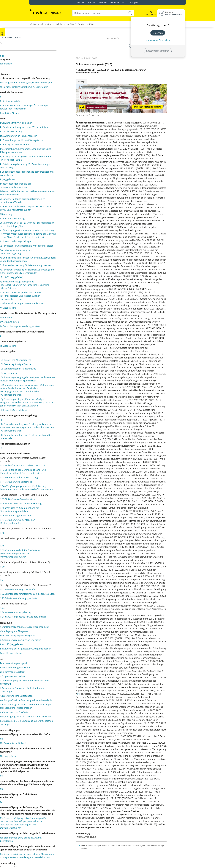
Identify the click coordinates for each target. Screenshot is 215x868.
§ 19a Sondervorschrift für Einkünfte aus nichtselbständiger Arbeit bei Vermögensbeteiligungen (56, 671)
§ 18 (39, 650)
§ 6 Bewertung (42, 247)
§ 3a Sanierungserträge (47, 111)
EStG (91, 24)
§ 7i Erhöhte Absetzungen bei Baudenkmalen (50, 364)
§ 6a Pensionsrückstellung (48, 251)
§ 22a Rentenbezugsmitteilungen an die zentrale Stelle (55, 720)
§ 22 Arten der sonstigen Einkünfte (55, 714)
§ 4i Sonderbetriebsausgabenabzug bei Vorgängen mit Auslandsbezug (53, 196)
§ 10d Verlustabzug (44, 445)
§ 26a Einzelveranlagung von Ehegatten (52, 769)
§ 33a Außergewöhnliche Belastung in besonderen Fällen (51, 842)
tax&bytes (133, 2)
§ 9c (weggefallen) (44, 418)
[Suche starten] (130, 13)
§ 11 (37, 508)
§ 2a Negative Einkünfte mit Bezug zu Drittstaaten (53, 95)
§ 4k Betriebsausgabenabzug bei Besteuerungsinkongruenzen (51, 208)
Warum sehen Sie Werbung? (107, 115)
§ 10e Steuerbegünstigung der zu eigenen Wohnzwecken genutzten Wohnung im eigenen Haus (52, 452)
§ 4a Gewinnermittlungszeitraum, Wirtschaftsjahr (52, 142)
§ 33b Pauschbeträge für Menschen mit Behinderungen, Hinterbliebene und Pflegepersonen (52, 851)
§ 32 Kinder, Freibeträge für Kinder (50, 808)
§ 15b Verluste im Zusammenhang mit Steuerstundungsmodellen (55, 624)
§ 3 (36, 106)
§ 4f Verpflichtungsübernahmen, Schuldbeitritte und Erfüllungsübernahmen (51, 172)
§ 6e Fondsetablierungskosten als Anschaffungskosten (52, 290)
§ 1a (34, 68)
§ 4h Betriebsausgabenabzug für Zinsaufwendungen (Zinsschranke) (52, 189)
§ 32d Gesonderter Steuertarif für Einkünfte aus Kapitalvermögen (49, 830)
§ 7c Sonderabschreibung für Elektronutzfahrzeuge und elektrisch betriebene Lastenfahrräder (53, 325)
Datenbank (92, 2)
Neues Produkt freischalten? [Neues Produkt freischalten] (158, 40)
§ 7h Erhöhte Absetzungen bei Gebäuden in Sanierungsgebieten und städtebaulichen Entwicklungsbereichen (54, 353)
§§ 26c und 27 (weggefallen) (46, 781)
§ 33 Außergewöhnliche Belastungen (51, 836)
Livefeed (103, 2)
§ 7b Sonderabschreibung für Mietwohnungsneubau (50, 316)
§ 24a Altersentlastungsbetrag (53, 740)
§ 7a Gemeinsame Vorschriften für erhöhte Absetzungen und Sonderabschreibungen (52, 307)
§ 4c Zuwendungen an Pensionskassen (54, 152)
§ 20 (39, 687)
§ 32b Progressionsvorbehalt (47, 817)
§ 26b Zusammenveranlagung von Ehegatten (50, 775)
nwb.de (80, 2)
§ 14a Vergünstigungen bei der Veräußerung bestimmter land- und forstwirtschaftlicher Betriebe (55, 594)
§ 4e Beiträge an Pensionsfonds (51, 164)
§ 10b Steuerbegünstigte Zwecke (51, 436)
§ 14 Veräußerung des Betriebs (53, 586)
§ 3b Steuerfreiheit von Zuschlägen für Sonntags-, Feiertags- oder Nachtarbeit (54, 118)
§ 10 (37, 427)
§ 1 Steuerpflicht (41, 64)
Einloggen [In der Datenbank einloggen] (158, 33)
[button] (151, 13)
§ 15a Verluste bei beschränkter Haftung (53, 616)
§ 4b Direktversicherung (47, 148)
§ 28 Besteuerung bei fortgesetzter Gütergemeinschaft (50, 787)
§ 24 (39, 735)
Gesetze (82, 24)
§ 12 (37, 543)
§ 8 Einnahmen (42, 383)
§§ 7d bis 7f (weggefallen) (47, 333)
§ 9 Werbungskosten (45, 387)
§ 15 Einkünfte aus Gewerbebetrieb (55, 610)
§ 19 (39, 663)
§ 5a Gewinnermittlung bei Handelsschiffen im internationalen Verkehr (53, 228)
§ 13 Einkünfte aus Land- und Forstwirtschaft (52, 562)
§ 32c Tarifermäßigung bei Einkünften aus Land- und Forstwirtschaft (51, 823)
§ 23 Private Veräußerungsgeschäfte (56, 725)
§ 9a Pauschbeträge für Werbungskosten (47, 393)
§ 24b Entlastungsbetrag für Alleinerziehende (51, 746)
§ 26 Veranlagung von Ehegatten (49, 765)
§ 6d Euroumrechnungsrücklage (51, 284)
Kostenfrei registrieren (158, 51)
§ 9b (37, 408)
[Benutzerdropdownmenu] (171, 13)
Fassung (37, 56)
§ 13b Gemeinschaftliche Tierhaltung (50, 580)
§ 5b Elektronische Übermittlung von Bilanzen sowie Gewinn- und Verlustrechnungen (53, 239)
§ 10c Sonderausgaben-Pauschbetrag (54, 440)
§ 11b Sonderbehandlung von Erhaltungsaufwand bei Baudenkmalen (54, 531)
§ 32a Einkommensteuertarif (47, 812)
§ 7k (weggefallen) (44, 370)
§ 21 (39, 700)
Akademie (114, 2)
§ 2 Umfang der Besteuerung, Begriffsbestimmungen (50, 87)
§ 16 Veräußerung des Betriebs (53, 630)
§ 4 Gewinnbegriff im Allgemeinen (52, 136)
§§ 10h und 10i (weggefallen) (49, 498)
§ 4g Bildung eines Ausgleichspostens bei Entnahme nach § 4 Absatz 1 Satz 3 (54, 181)
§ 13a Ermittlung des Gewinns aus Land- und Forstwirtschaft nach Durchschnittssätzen (54, 571)
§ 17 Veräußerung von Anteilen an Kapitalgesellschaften (54, 636)
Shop (124, 2)
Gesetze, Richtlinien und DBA (61, 24)
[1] (97, 694)
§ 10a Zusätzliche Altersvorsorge (51, 432)
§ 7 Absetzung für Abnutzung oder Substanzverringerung (52, 297)
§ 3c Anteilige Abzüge (45, 126)
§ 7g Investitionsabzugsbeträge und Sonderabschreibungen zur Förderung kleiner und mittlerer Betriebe (54, 340)
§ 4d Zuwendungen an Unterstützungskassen (46, 158)
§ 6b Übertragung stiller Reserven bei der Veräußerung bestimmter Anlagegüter (54, 259)
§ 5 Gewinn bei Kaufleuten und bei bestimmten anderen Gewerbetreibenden (52, 217)
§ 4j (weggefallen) (43, 202)
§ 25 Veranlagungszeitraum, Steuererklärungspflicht (46, 759)
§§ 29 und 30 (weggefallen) (46, 793)
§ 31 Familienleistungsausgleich (48, 804)
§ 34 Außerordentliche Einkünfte (49, 859)
